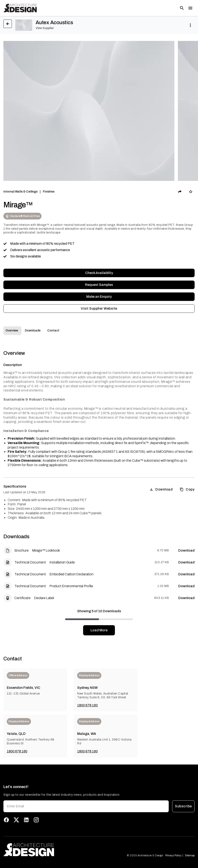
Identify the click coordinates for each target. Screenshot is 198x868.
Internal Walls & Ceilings (20, 192)
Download (161, 489)
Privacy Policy (173, 855)
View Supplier (45, 28)
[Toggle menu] (190, 8)
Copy (187, 489)
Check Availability (99, 273)
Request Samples (99, 285)
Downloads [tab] (33, 331)
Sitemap (190, 855)
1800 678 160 (87, 705)
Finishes (49, 192)
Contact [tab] (53, 331)
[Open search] (182, 8)
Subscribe (183, 806)
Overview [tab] (12, 331)
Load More (99, 630)
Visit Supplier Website (99, 309)
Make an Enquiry (99, 297)
